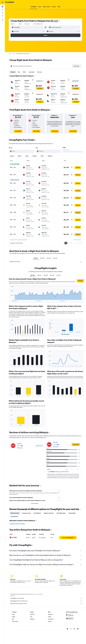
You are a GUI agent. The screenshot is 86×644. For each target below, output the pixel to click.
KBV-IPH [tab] (55, 258)
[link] (18, 131)
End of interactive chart (10, 300)
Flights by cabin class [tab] (49, 513)
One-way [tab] (40, 72)
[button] (2, 2)
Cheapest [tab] (13, 72)
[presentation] (59, 21)
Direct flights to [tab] (37, 513)
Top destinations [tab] (14, 516)
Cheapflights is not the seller (46, 598)
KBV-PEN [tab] (42, 258)
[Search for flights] (2, 7)
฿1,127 (55, 21)
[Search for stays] (2, 10)
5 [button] (78, 243)
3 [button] (72, 243)
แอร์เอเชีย (19, 444)
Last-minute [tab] (32, 72)
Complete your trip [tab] (26, 513)
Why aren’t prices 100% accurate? (46, 604)
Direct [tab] (24, 72)
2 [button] (69, 243)
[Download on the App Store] (70, 618)
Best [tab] (19, 72)
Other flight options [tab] (61, 513)
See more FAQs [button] (35, 503)
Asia (14, 54)
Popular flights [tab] (72, 513)
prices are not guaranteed (38, 594)
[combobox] (28, 24)
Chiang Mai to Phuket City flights (17, 524)
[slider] (83, 152)
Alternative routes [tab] (15, 513)
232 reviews (20, 448)
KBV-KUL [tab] (36, 258)
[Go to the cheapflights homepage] (10, 2)
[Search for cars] (2, 13)
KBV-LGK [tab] (49, 258)
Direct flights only (38, 24)
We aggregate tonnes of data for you (46, 601)
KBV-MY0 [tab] (33, 275)
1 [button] (66, 243)
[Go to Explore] (2, 16)
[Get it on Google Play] (70, 615)
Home (10, 54)
